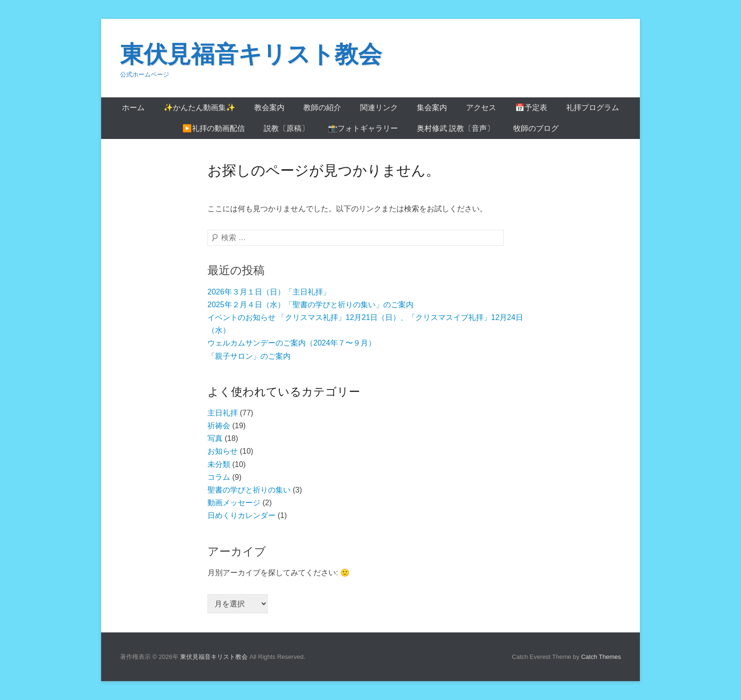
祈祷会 (219, 426)
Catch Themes (601, 657)
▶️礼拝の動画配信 (214, 128)
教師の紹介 (322, 108)
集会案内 (432, 108)
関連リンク (379, 108)
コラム (219, 477)
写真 (215, 438)
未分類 (219, 464)
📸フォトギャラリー (363, 128)
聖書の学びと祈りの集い (249, 490)
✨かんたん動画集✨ (199, 108)
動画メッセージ (234, 503)
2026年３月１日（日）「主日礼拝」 (269, 292)
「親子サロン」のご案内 (249, 356)
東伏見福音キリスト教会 (251, 54)
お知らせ (223, 451)
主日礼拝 (223, 413)
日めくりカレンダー (241, 515)
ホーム (133, 108)
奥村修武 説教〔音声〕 (456, 128)
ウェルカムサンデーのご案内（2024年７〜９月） (292, 343)
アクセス (481, 108)
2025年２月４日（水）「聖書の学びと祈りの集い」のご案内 (310, 305)
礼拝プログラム (593, 108)
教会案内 (269, 108)
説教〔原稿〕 (286, 128)
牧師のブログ (536, 128)
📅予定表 (531, 108)
